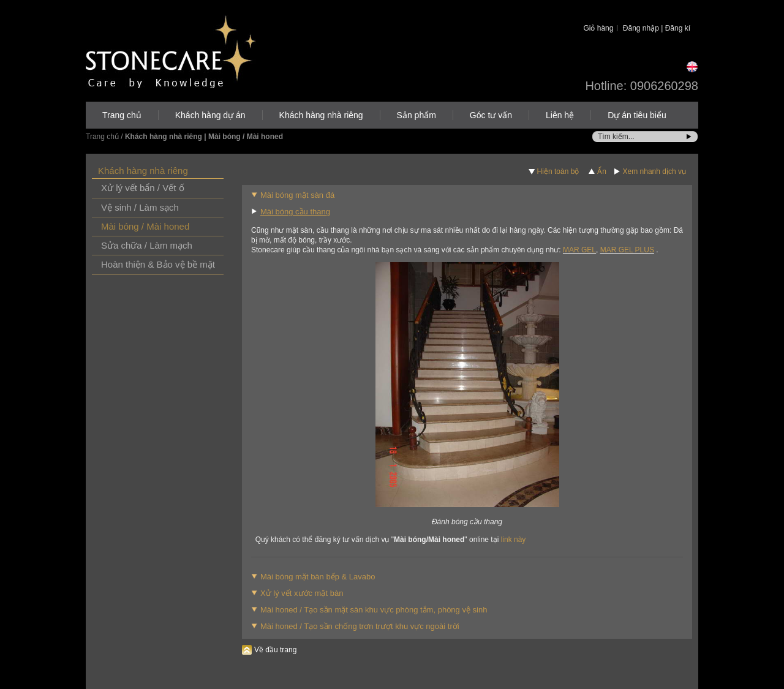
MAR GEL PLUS (627, 250)
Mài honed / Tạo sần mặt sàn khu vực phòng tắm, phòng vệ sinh (374, 610)
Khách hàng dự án (210, 115)
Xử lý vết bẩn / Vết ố (143, 188)
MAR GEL (579, 250)
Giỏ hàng (598, 28)
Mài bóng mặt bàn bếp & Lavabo (318, 577)
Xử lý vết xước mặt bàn (302, 593)
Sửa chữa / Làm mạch (147, 245)
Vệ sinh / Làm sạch (140, 207)
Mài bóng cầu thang (295, 212)
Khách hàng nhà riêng (321, 115)
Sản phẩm (417, 115)
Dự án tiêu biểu (637, 115)
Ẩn (602, 171)
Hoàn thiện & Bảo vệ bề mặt (158, 264)
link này (514, 540)
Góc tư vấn (491, 115)
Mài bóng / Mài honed (145, 226)
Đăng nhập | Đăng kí (657, 28)
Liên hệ (560, 115)
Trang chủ (122, 115)
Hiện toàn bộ (558, 171)
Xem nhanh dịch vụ (654, 171)
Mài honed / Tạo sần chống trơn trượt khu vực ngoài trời (360, 626)
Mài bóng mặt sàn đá (297, 195)
